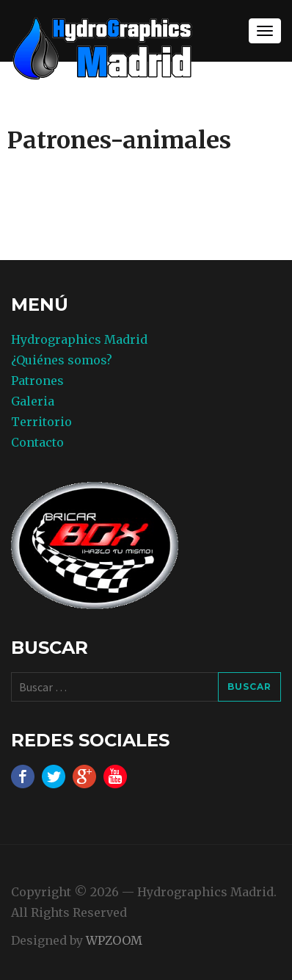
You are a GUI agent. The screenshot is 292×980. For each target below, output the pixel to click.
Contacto (37, 442)
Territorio (41, 422)
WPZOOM (114, 940)
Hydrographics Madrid (79, 339)
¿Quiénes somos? (62, 360)
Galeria (33, 401)
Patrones (37, 381)
